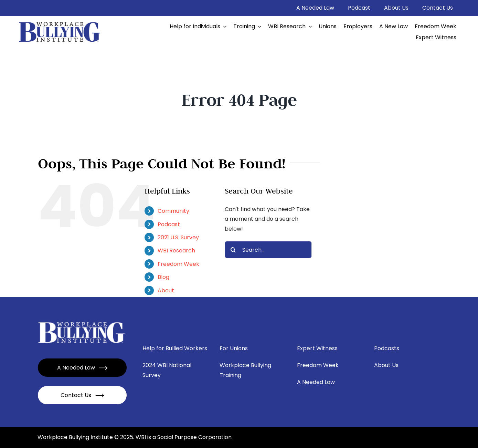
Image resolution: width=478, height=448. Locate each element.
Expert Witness (317, 348)
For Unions (234, 348)
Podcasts (387, 348)
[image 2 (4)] (60, 22)
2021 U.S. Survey (178, 237)
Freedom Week (178, 264)
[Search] (233, 250)
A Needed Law (316, 382)
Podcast (169, 224)
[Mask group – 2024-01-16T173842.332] (82, 322)
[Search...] (268, 250)
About (166, 290)
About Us (386, 365)
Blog (163, 277)
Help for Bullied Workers (175, 348)
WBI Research (176, 251)
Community (173, 211)
